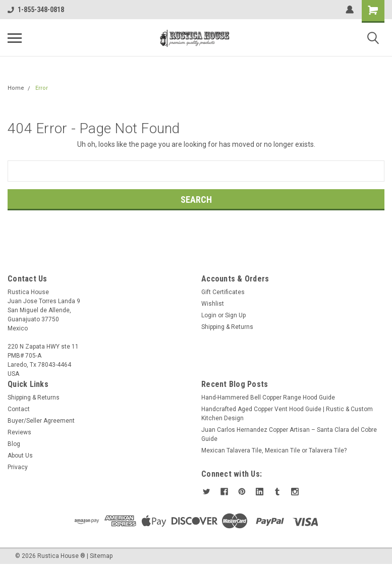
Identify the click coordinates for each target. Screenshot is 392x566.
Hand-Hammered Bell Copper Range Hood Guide (268, 398)
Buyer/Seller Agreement (41, 421)
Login (209, 315)
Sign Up (235, 315)
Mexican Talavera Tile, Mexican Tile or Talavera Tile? (274, 450)
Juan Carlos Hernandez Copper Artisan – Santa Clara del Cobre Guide (289, 434)
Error (42, 88)
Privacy (18, 467)
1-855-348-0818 (36, 10)
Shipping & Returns (227, 327)
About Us (20, 456)
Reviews (19, 432)
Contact (19, 409)
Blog (14, 444)
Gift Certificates (223, 292)
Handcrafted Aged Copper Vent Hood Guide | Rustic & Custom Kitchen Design (287, 414)
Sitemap (101, 556)
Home (16, 88)
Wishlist (213, 304)
